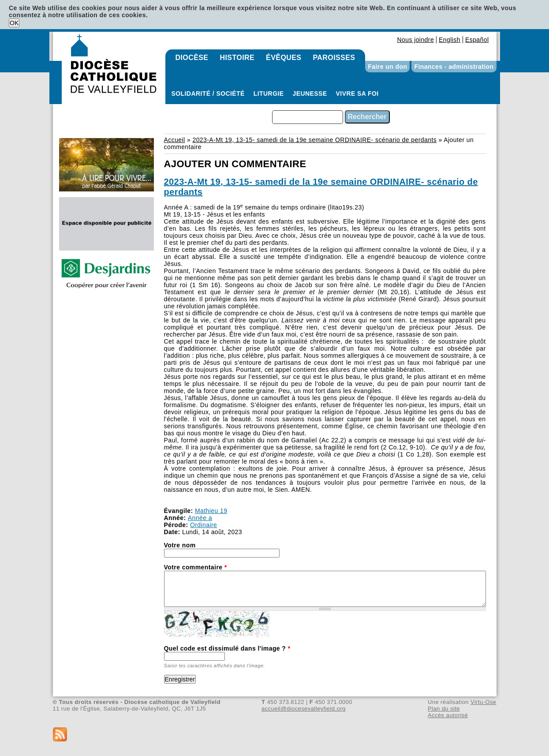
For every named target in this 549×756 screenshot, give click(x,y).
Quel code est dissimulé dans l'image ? (227, 648)
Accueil (175, 140)
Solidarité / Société (208, 94)
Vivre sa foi (357, 94)
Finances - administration (454, 67)
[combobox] (308, 117)
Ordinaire (204, 525)
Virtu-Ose (483, 702)
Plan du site (444, 709)
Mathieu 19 (211, 511)
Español (477, 40)
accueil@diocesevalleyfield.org (304, 709)
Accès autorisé (448, 715)
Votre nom (180, 545)
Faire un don (387, 67)
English (450, 40)
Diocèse (192, 58)
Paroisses (334, 58)
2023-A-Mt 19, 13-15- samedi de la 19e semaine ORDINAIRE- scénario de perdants (314, 140)
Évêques (284, 58)
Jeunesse (310, 94)
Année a (200, 518)
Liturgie (269, 94)
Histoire (237, 58)
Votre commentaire (196, 567)
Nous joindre (415, 40)
